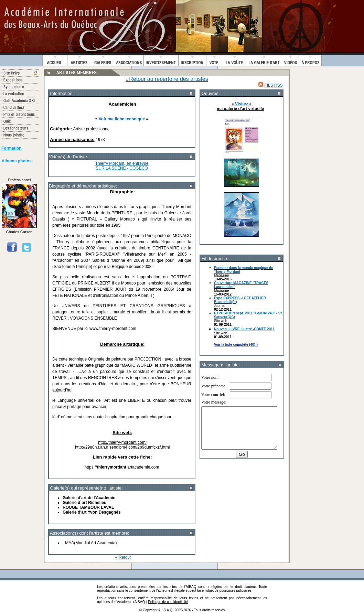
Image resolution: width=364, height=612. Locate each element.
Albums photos (16, 161)
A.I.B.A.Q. (166, 610)
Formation (12, 148)
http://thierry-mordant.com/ (122, 442)
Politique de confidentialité (168, 602)
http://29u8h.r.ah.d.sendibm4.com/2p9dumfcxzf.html (122, 447)
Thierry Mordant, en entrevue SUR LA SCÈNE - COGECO (122, 166)
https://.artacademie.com (122, 467)
